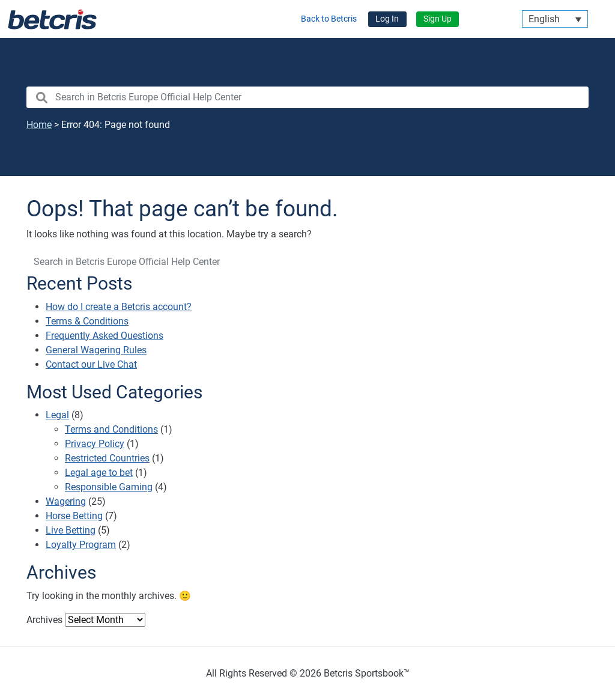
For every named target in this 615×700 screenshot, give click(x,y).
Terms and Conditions (111, 429)
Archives (44, 620)
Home (39, 125)
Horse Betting (74, 516)
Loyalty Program (81, 545)
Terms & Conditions (87, 321)
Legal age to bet (99, 473)
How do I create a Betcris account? (119, 307)
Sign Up (438, 19)
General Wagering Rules (96, 350)
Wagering (66, 501)
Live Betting (71, 530)
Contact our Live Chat (91, 364)
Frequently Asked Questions (105, 336)
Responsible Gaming (109, 487)
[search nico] (307, 97)
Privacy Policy (95, 444)
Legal (57, 415)
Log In (387, 19)
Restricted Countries (107, 458)
